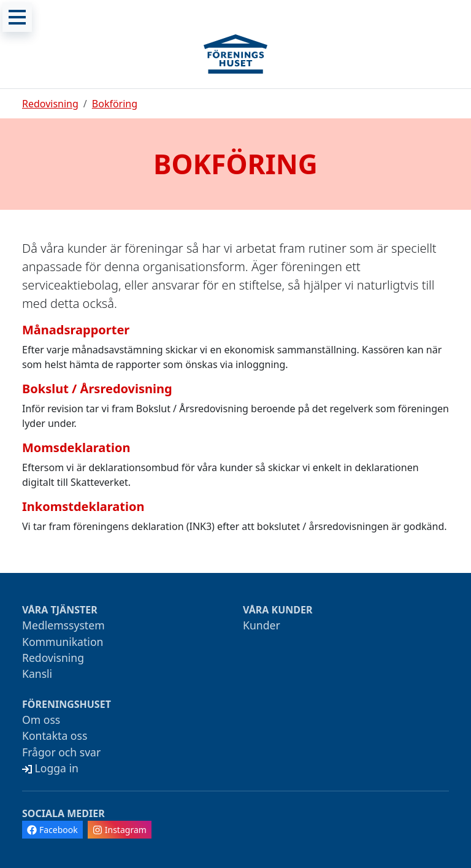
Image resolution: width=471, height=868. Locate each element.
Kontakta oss (55, 735)
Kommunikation (63, 642)
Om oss (41, 720)
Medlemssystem (63, 625)
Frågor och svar (61, 752)
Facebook (52, 830)
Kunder (262, 625)
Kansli (37, 674)
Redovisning (50, 104)
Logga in (50, 768)
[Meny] (17, 17)
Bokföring (115, 104)
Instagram (120, 830)
